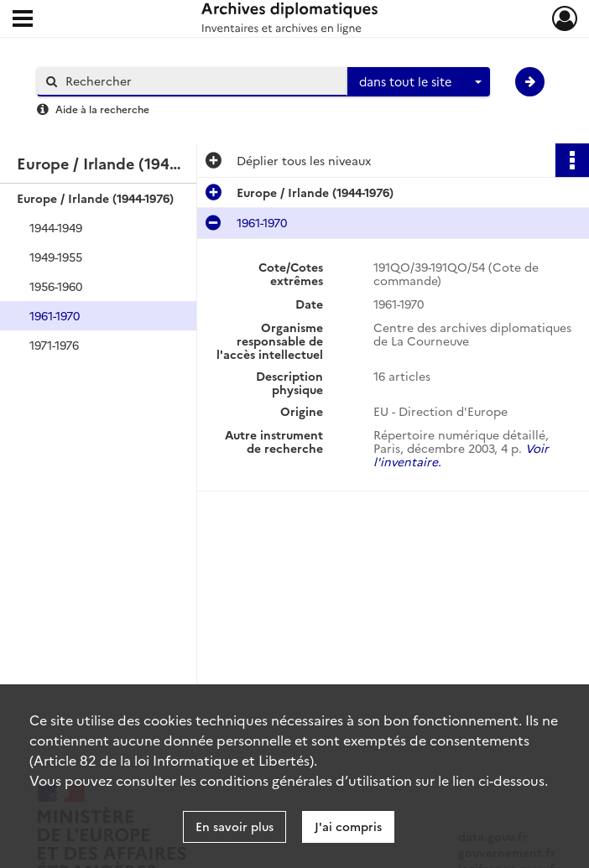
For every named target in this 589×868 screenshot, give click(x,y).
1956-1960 (56, 286)
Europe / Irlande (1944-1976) (95, 198)
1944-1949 (56, 227)
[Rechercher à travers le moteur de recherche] (201, 81)
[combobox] (419, 82)
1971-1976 (54, 345)
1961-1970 (55, 315)
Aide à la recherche (102, 109)
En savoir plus (235, 826)
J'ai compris (348, 826)
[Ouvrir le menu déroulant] (23, 20)
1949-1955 (56, 257)
